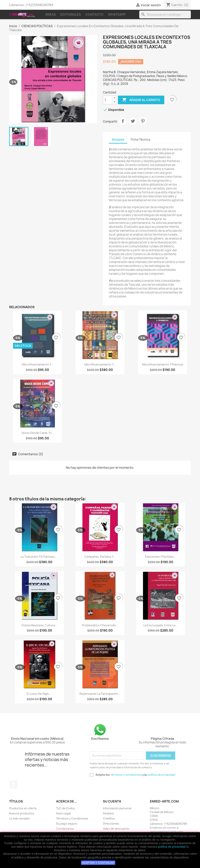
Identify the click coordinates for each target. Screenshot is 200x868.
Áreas (51, 14)
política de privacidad (172, 847)
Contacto (94, 14)
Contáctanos (65, 829)
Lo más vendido (19, 818)
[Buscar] (165, 14)
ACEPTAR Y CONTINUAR (98, 863)
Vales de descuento (116, 829)
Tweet (133, 121)
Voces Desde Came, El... (37, 433)
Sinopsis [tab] (118, 140)
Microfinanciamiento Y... (37, 364)
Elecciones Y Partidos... (161, 557)
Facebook (13, 785)
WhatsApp (117, 14)
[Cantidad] (108, 100)
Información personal (117, 808)
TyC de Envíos (65, 808)
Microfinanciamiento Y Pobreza (162, 364)
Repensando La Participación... (100, 694)
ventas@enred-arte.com (166, 832)
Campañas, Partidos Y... (100, 557)
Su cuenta (112, 801)
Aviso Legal (63, 813)
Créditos (109, 818)
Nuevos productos (22, 813)
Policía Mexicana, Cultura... (39, 625)
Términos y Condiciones (72, 818)
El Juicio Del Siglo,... (39, 694)
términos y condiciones (126, 775)
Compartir (123, 121)
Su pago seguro (67, 824)
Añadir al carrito (141, 100)
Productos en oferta (23, 808)
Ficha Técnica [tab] (141, 140)
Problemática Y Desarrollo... (100, 625)
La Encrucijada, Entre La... (160, 625)
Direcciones (111, 824)
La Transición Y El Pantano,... (39, 557)
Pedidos (108, 813)
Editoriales (71, 14)
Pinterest (143, 121)
